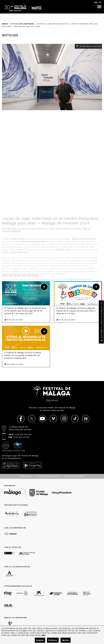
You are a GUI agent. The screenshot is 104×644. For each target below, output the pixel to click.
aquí (43, 635)
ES (96, 2)
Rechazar (53, 640)
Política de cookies (73, 476)
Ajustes (66, 640)
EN (100, 2)
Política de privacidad (48, 476)
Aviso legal (26, 476)
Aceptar (40, 640)
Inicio (5, 24)
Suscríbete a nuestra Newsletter (102, 322)
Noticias (29, 24)
